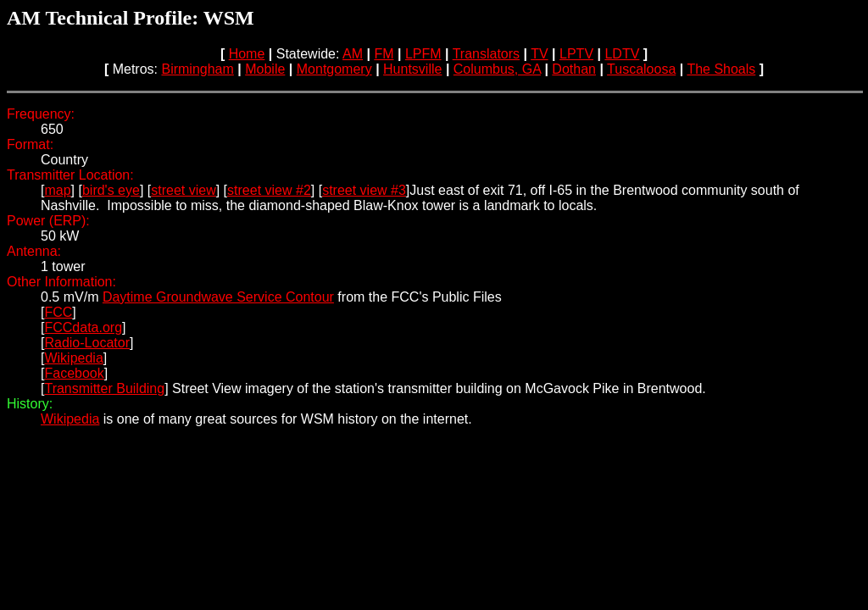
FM (384, 54)
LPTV (576, 54)
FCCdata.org (83, 327)
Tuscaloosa (641, 69)
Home (247, 54)
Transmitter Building (104, 388)
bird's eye (111, 190)
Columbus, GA (497, 69)
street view (183, 190)
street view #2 (269, 190)
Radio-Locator (87, 343)
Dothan (574, 69)
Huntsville (412, 69)
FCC (58, 312)
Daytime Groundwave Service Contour (218, 297)
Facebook (74, 373)
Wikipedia (73, 358)
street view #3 (364, 190)
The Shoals (721, 69)
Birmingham (197, 69)
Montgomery (334, 69)
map (57, 190)
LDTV (622, 54)
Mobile (265, 69)
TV (539, 54)
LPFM (423, 54)
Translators (486, 54)
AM (353, 54)
